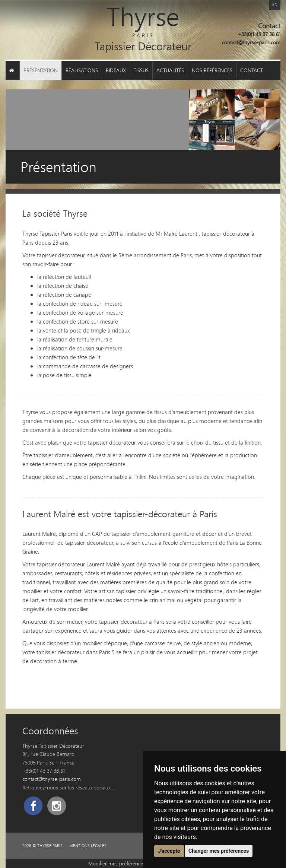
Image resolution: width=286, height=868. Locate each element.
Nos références (212, 70)
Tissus (141, 70)
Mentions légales (88, 846)
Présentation (41, 70)
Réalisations (82, 70)
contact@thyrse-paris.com (251, 42)
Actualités (170, 70)
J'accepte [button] (169, 851)
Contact (252, 70)
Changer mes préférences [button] (219, 851)
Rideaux (116, 70)
